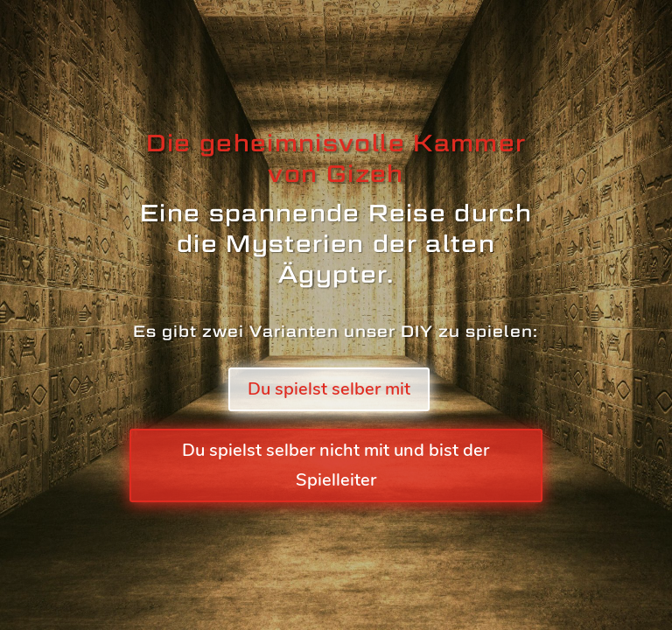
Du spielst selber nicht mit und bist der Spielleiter (336, 465)
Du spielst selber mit (329, 389)
